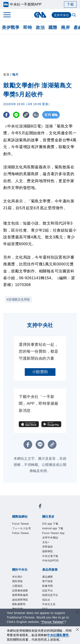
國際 (53, 27)
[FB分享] (7, 115)
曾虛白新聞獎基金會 (28, 602)
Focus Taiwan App (26, 533)
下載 (70, 4)
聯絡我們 (38, 568)
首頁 (6, 74)
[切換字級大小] (40, 115)
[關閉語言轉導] (77, 612)
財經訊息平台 (26, 585)
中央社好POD (30, 545)
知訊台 (44, 585)
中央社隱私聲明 (58, 635)
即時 (28, 27)
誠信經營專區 (57, 562)
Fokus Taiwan (22, 516)
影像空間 (49, 579)
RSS (14, 591)
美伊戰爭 (11, 27)
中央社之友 (59, 585)
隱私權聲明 (20, 568)
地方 (15, 74)
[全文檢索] (74, 15)
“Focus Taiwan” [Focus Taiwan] (53, 622)
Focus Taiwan (22, 510)
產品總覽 (18, 579)
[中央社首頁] (40, 15)
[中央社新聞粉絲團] (11, 499)
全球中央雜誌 (55, 533)
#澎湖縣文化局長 (18, 299)
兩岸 (65, 27)
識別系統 (34, 556)
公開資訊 (49, 556)
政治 (40, 27)
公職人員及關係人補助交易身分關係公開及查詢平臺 (40, 608)
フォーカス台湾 (49, 510)
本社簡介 (18, 556)
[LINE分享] (18, 115)
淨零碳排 (28, 539)
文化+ (15, 539)
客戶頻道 (34, 579)
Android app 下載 (49, 527)
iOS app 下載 (22, 527)
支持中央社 (62, 15)
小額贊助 (40, 372)
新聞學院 (44, 539)
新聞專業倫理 (34, 562)
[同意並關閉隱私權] (77, 630)
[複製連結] (29, 115)
